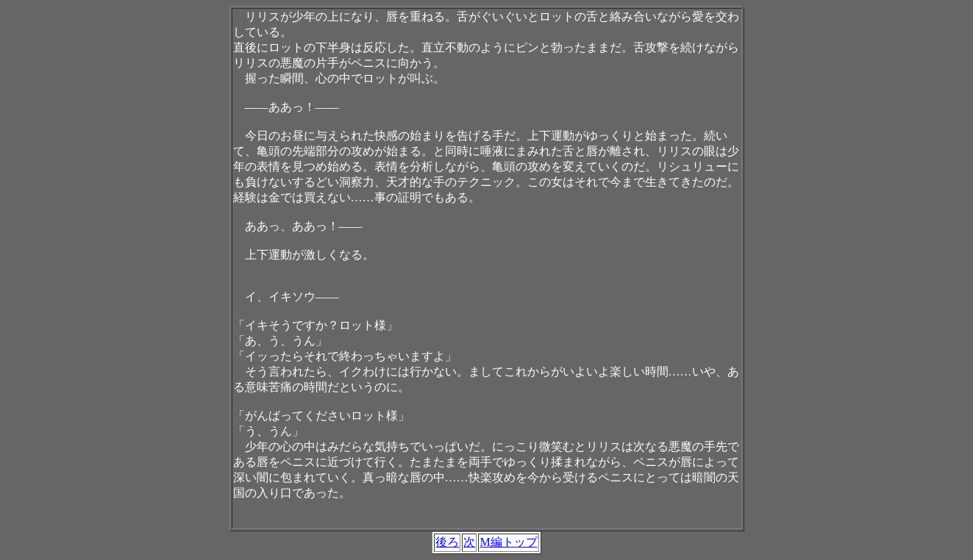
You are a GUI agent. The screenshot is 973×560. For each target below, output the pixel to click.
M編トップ (508, 542)
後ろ (447, 542)
